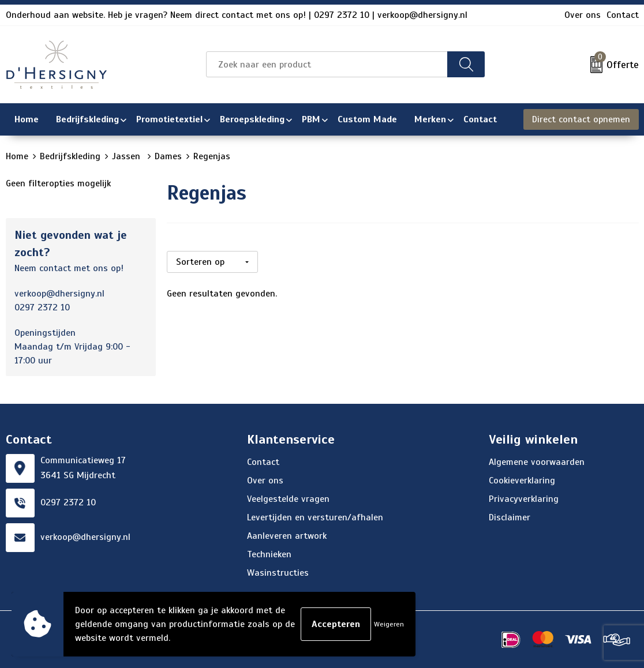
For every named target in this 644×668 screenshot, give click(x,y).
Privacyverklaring (524, 499)
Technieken (269, 554)
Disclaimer (510, 517)
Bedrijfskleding (70, 156)
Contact (623, 15)
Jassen (128, 156)
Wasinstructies (278, 573)
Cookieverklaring (522, 481)
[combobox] (327, 64)
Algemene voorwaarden (537, 462)
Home (17, 156)
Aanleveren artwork (287, 536)
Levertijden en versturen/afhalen (315, 517)
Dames (168, 156)
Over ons (583, 15)
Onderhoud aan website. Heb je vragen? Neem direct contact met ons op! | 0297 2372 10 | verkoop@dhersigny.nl (237, 15)
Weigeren (389, 624)
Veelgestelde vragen (288, 499)
